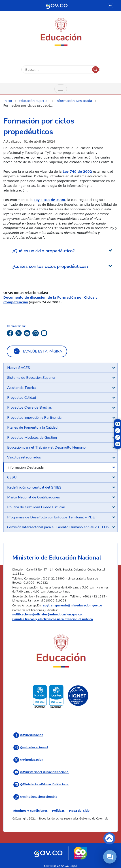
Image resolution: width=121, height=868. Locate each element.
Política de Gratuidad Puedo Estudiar (36, 507)
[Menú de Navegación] (61, 89)
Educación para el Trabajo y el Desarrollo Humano (46, 447)
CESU (12, 477)
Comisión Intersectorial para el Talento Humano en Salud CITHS (58, 527)
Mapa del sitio (79, 811)
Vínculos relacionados (24, 457)
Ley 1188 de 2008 (49, 200)
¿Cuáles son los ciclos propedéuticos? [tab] (50, 266)
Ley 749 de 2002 (77, 171)
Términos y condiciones (30, 811)
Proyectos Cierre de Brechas (30, 408)
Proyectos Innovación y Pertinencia (34, 418)
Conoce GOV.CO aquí (61, 866)
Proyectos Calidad (22, 398)
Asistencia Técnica (22, 388)
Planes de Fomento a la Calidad (32, 427)
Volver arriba (109, 838)
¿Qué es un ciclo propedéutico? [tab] (44, 251)
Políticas (59, 811)
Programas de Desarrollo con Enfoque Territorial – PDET (52, 517)
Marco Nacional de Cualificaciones (34, 497)
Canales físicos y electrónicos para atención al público (53, 619)
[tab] (60, 368)
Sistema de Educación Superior (31, 378)
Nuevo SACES (19, 368)
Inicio (8, 101)
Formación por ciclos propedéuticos (31, 105)
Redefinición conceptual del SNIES (34, 487)
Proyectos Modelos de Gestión (32, 438)
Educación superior (34, 101)
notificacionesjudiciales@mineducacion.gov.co (47, 614)
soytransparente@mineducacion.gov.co (73, 605)
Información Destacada (74, 101)
